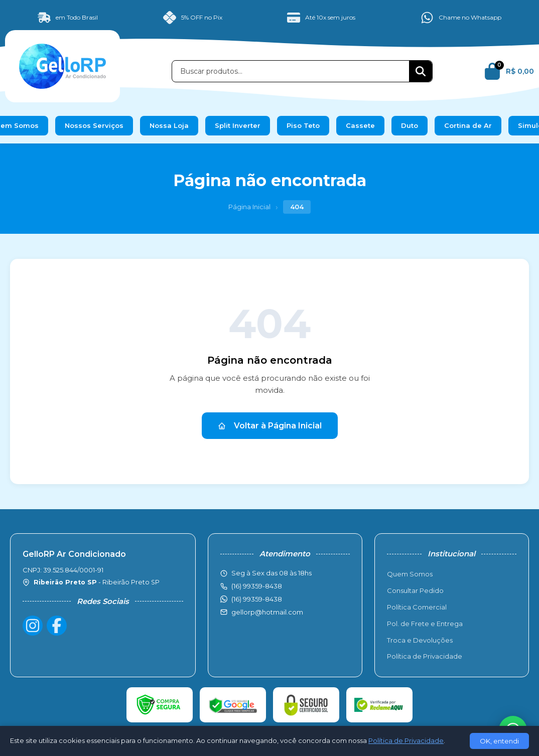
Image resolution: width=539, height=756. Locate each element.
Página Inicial (249, 207)
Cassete (360, 125)
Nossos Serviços (94, 125)
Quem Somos (410, 574)
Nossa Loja (169, 125)
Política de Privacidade (425, 656)
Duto (410, 125)
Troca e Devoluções (420, 640)
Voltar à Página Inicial (270, 426)
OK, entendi (499, 741)
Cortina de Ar (468, 125)
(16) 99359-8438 (257, 599)
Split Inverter (238, 125)
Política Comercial (417, 607)
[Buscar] (421, 71)
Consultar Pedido (415, 590)
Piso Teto (303, 125)
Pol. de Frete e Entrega (425, 624)
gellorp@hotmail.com (267, 612)
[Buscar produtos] (291, 71)
